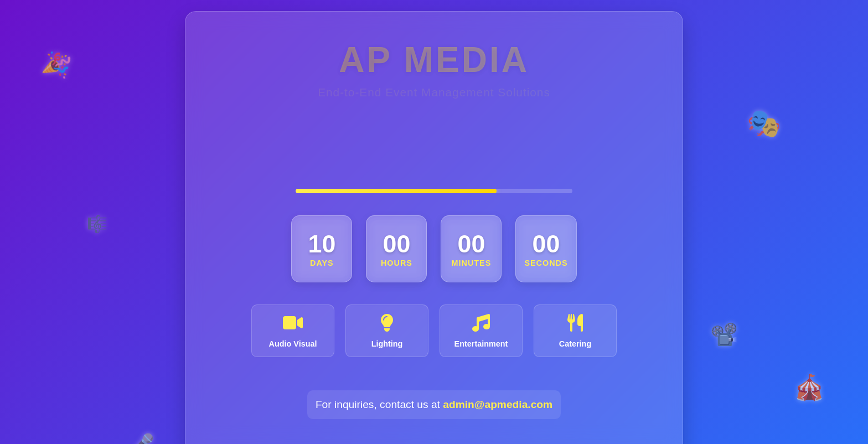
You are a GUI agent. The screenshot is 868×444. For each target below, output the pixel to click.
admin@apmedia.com (498, 331)
